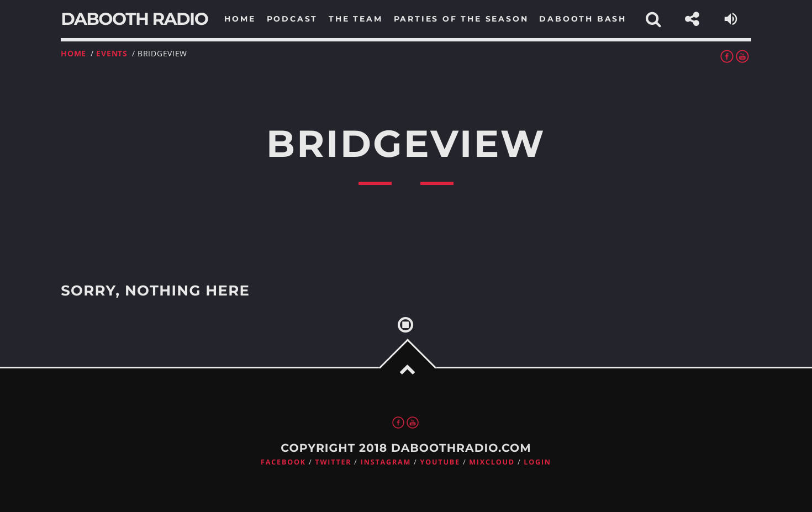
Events (112, 53)
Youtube (440, 462)
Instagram (386, 462)
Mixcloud (492, 462)
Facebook (283, 462)
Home (73, 53)
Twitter (333, 462)
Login (537, 462)
